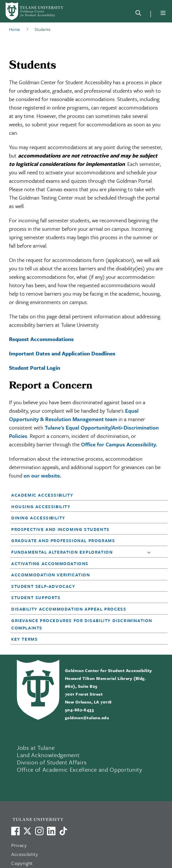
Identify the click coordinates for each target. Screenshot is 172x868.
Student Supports (36, 597)
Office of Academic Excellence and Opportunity (80, 769)
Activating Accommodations (50, 563)
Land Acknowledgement (48, 755)
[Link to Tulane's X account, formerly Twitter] (27, 831)
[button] (82, 495)
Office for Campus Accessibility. (119, 444)
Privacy (19, 845)
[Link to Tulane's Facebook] (39, 831)
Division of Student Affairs (52, 762)
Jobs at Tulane (36, 748)
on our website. (42, 475)
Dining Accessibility (38, 518)
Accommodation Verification (51, 575)
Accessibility (25, 854)
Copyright (22, 863)
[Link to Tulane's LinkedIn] (51, 831)
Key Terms (24, 639)
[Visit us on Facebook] (15, 831)
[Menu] (163, 13)
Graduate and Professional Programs (63, 540)
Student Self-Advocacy (43, 586)
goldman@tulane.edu (87, 718)
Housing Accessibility (41, 506)
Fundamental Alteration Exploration (62, 552)
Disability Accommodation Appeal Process (69, 609)
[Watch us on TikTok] (63, 831)
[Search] (138, 14)
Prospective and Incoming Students (60, 529)
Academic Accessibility (42, 495)
